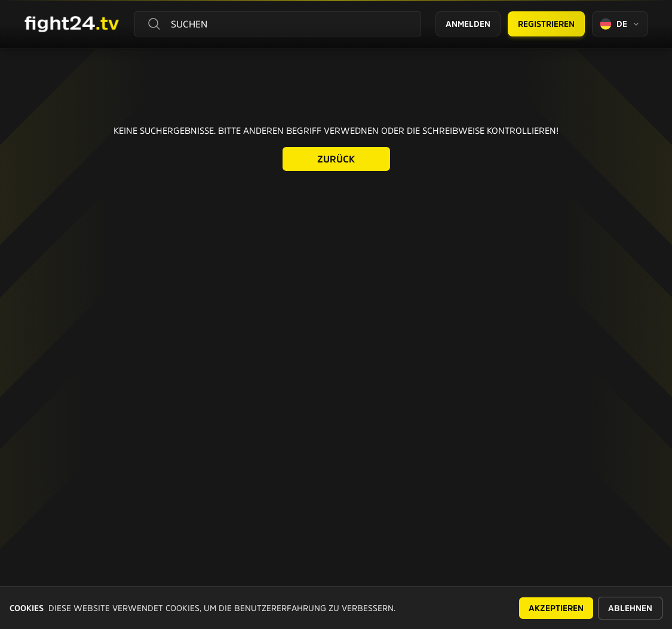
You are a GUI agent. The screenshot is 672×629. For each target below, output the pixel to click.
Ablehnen (630, 608)
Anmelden (468, 24)
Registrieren (546, 24)
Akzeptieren (556, 608)
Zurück (336, 159)
